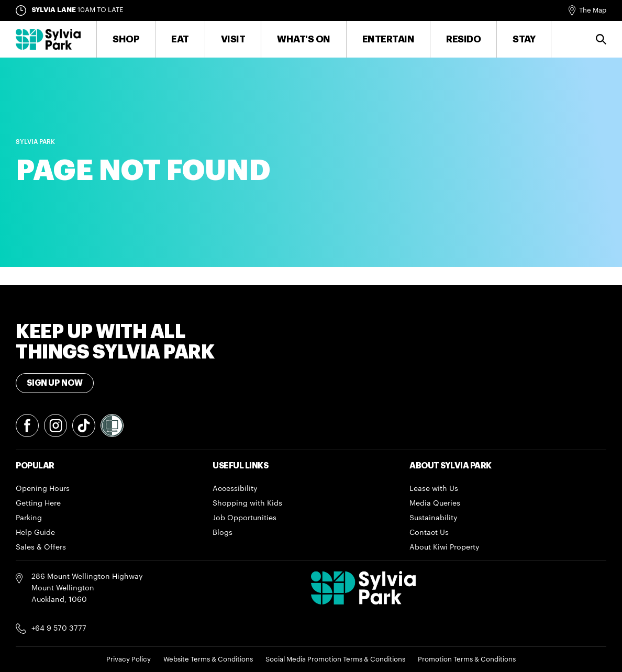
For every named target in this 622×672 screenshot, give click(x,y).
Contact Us (429, 533)
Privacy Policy (129, 659)
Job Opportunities (245, 518)
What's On (304, 39)
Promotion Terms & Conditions (467, 659)
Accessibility (235, 489)
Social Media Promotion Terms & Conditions (335, 659)
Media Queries (435, 503)
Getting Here (38, 503)
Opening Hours (43, 489)
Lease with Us (434, 489)
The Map (593, 10)
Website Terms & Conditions (208, 659)
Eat (180, 39)
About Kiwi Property (445, 547)
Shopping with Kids (247, 503)
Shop (126, 39)
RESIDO (463, 39)
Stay (524, 39)
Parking (29, 518)
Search (601, 39)
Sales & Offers (41, 547)
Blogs (223, 533)
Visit (233, 39)
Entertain (388, 39)
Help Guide (35, 533)
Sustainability (434, 518)
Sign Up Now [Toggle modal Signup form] (55, 383)
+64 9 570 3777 (59, 629)
